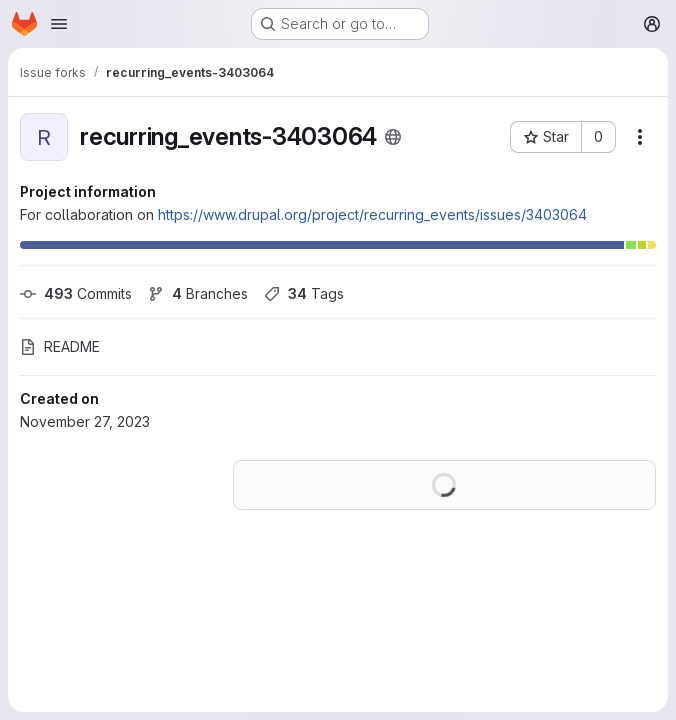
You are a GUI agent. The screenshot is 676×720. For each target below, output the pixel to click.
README (60, 346)
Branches (198, 293)
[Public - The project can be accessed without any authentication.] (393, 137)
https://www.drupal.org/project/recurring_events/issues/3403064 (372, 214)
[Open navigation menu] (59, 24)
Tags (304, 293)
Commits (76, 293)
